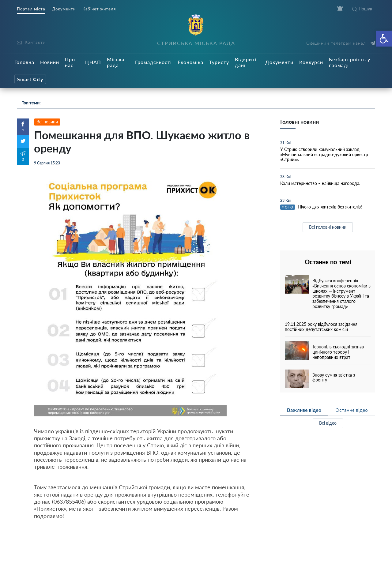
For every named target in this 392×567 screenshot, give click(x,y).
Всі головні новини (328, 227)
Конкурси (311, 62)
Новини (50, 62)
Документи (64, 9)
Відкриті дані (246, 62)
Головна (24, 62)
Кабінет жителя (99, 9)
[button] (384, 39)
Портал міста (31, 9)
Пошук (362, 9)
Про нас (70, 62)
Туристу (219, 62)
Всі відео (328, 423)
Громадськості (153, 62)
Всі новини (47, 122)
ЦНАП (93, 62)
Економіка (190, 62)
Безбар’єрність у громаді (350, 62)
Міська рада (116, 62)
